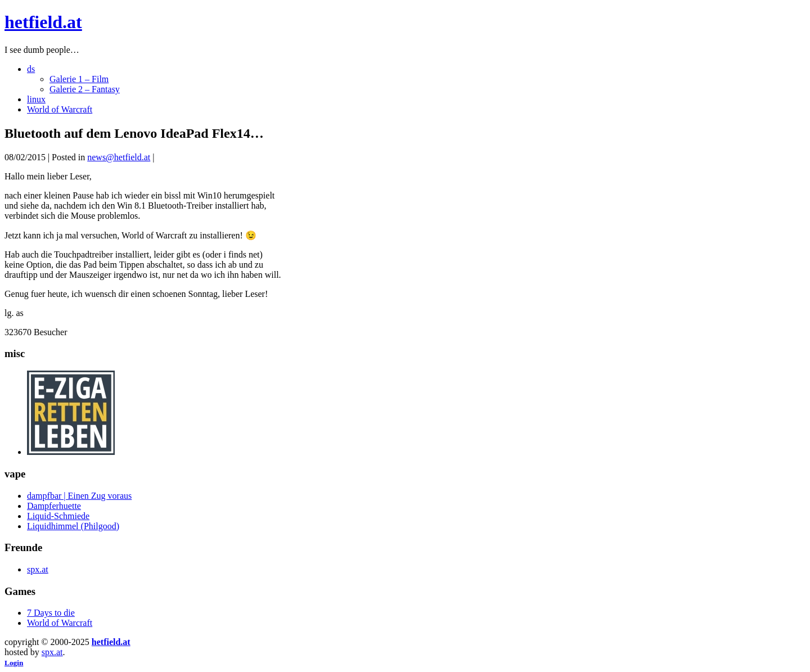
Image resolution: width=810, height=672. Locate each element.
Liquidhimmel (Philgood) (73, 526)
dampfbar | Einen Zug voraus (79, 496)
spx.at (38, 569)
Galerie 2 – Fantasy (85, 89)
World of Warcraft (60, 109)
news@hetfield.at (119, 157)
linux (36, 99)
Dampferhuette (54, 506)
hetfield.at (43, 22)
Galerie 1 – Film (79, 79)
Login (14, 663)
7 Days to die (51, 613)
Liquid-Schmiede (58, 516)
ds (31, 69)
